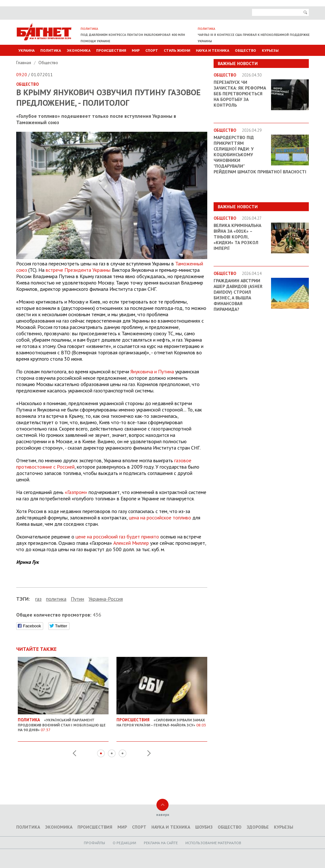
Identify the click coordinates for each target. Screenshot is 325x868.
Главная (24, 63)
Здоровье (258, 827)
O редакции (124, 843)
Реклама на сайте (161, 843)
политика (56, 599)
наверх (163, 815)
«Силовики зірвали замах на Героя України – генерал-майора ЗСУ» (162, 720)
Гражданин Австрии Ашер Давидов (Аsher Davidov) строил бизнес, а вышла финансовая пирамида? (238, 295)
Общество (245, 50)
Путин (77, 599)
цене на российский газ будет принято (117, 537)
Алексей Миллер (131, 543)
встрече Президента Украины (78, 270)
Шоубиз (204, 827)
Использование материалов (213, 843)
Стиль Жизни (177, 50)
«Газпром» (76, 492)
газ (38, 599)
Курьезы (270, 50)
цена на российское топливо (160, 517)
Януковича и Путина (152, 371)
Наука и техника (212, 50)
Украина (27, 50)
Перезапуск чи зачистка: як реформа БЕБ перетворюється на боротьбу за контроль (240, 94)
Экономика (79, 50)
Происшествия (111, 50)
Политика (51, 50)
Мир (136, 50)
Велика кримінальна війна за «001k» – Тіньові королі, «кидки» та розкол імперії (237, 237)
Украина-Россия (106, 599)
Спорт (152, 50)
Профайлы (94, 843)
